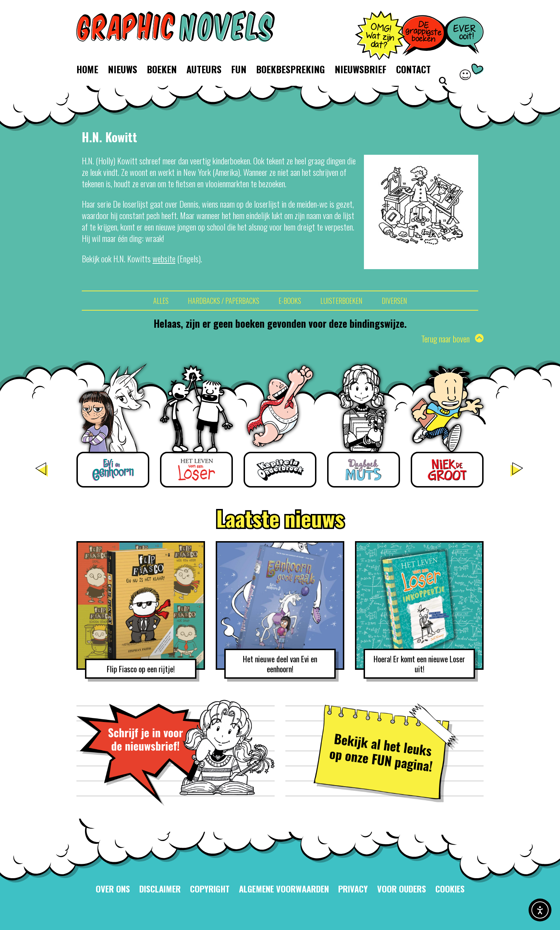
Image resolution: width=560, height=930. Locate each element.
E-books (290, 301)
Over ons (113, 889)
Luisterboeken (341, 301)
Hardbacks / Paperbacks (224, 301)
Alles (161, 301)
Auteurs (204, 69)
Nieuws (122, 69)
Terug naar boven (452, 338)
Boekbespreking (291, 69)
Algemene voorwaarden (284, 889)
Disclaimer (160, 889)
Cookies (450, 889)
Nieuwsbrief (361, 69)
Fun (239, 69)
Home (87, 69)
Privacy (353, 889)
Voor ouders (402, 889)
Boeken (162, 69)
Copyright (210, 889)
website (164, 258)
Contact (413, 69)
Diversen (394, 301)
